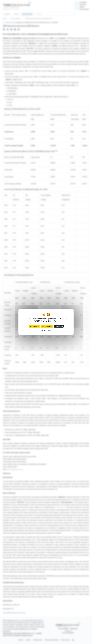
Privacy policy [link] (46, 331)
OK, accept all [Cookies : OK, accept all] (34, 326)
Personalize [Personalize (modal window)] (59, 326)
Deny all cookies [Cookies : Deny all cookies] (47, 326)
